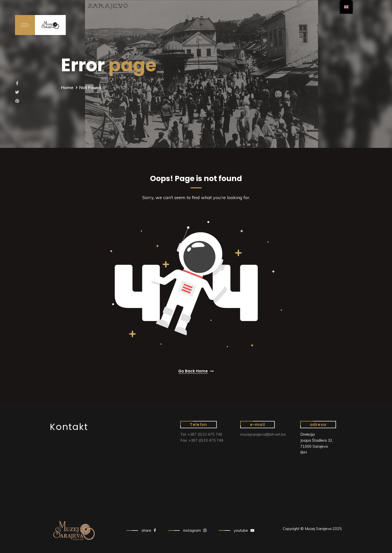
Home (67, 87)
